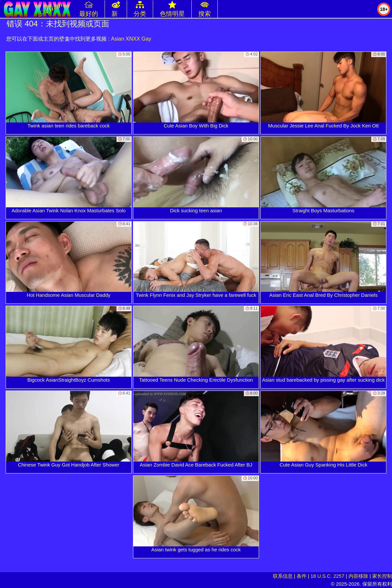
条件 (302, 576)
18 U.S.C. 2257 (327, 576)
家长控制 (382, 576)
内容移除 (358, 576)
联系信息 (283, 576)
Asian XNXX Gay (131, 39)
